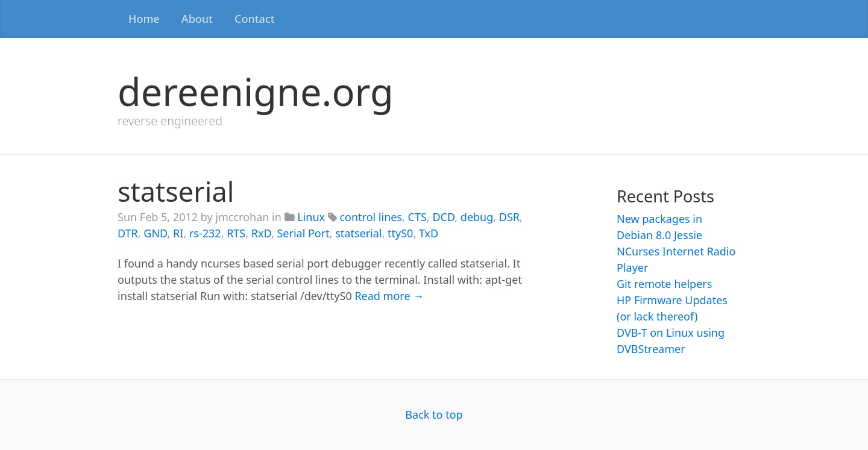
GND (155, 233)
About (197, 19)
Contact (255, 19)
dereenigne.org (256, 91)
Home (144, 19)
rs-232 (205, 233)
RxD (261, 233)
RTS (236, 233)
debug (477, 217)
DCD (443, 217)
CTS (417, 217)
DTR (128, 233)
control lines (371, 217)
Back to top (434, 414)
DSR (509, 217)
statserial (176, 191)
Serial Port (303, 233)
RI (178, 233)
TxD (429, 233)
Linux (311, 217)
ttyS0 (400, 233)
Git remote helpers (664, 284)
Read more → (389, 296)
